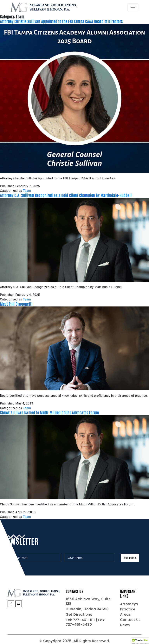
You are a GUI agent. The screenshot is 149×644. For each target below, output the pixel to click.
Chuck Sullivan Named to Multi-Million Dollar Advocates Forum (49, 413)
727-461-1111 (84, 620)
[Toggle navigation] (133, 7)
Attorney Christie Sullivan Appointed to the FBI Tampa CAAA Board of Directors (61, 21)
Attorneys (129, 604)
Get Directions (79, 614)
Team (27, 191)
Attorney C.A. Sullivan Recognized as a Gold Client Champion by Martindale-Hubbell (66, 195)
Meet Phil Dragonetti (16, 304)
